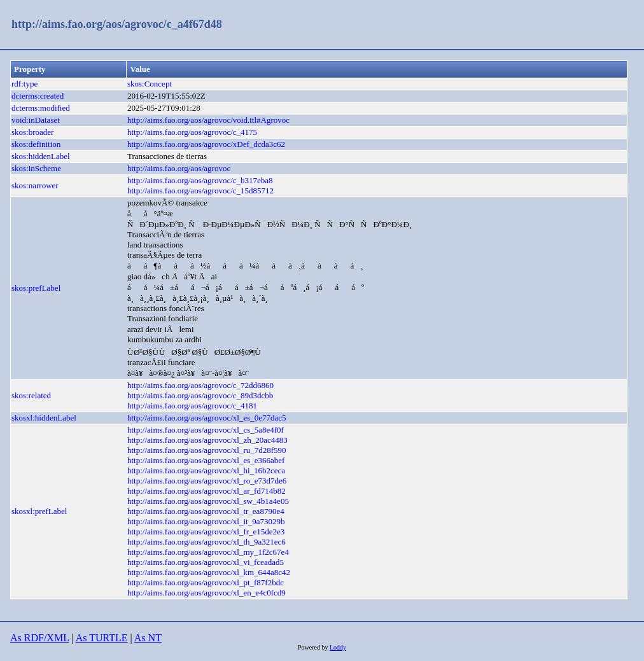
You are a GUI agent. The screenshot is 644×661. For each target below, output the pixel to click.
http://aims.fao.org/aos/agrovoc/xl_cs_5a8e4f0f (206, 430)
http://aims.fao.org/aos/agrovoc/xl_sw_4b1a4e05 (208, 501)
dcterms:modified (41, 108)
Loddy (338, 647)
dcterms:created (38, 96)
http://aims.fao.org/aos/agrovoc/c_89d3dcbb (200, 395)
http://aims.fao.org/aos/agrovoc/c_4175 (192, 132)
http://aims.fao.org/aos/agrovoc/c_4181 (192, 406)
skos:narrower (35, 185)
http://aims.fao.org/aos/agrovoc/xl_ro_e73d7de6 (207, 481)
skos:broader (32, 132)
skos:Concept (150, 84)
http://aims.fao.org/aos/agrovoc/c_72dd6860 (200, 385)
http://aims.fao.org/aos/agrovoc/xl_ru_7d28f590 (207, 450)
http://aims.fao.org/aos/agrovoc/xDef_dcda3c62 (206, 144)
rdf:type (24, 84)
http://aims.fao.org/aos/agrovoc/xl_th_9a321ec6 (206, 542)
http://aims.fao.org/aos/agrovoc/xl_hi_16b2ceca (206, 470)
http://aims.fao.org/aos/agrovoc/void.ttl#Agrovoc (208, 120)
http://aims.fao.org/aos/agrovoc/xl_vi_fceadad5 (206, 562)
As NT (148, 638)
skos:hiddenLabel (41, 156)
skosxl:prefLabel (39, 511)
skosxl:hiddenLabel (44, 418)
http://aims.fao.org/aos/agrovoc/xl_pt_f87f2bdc (206, 582)
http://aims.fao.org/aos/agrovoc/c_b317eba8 (200, 180)
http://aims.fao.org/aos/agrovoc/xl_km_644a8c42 (209, 572)
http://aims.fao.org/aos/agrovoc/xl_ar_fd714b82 (206, 491)
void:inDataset (36, 120)
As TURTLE (102, 638)
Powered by (314, 647)
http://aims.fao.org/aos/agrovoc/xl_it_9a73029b (206, 521)
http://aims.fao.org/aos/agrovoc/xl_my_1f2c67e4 (208, 552)
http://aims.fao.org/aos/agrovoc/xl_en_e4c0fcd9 (206, 593)
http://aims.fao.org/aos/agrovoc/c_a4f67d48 (117, 24)
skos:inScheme (36, 168)
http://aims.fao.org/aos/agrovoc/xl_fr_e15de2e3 (206, 532)
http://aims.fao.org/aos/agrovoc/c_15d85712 (200, 191)
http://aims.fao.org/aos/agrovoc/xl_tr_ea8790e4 (206, 511)
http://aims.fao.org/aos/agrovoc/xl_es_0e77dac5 (207, 418)
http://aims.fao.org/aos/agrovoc (179, 168)
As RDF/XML (39, 638)
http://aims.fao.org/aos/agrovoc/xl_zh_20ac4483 (207, 440)
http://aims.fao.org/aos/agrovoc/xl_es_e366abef (206, 460)
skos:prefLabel (36, 288)
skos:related (31, 395)
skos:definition (36, 144)
